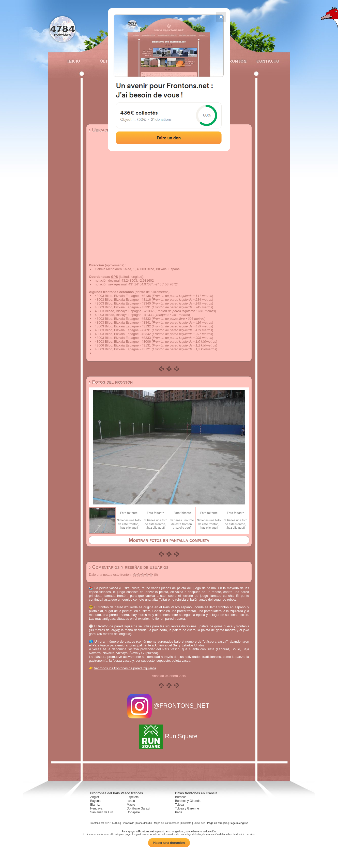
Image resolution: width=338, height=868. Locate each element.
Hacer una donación (169, 843)
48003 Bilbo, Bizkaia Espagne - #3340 (123, 303)
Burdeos (181, 797)
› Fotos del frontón (111, 382)
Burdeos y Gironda (188, 801)
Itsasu (131, 801)
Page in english (239, 823)
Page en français (217, 823)
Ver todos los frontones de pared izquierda (125, 668)
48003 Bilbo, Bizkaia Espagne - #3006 (123, 342)
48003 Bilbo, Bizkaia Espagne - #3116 (123, 300)
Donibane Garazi (138, 808)
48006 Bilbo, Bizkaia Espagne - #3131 (123, 345)
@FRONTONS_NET (169, 706)
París (179, 812)
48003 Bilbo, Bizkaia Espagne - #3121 (123, 349)
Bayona (95, 801)
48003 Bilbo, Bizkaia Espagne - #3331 (123, 307)
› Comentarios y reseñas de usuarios (129, 567)
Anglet (95, 797)
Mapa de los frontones (167, 823)
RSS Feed (199, 823)
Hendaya (96, 808)
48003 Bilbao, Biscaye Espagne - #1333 (124, 315)
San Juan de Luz (102, 812)
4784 (62, 29)
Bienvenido (128, 823)
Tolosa (180, 805)
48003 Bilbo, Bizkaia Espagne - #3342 (123, 334)
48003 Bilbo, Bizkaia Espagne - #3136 (123, 296)
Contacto (266, 61)
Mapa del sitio (144, 823)
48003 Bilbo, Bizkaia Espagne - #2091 (123, 330)
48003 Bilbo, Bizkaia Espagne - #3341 (123, 322)
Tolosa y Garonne (187, 808)
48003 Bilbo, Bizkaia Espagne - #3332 (123, 319)
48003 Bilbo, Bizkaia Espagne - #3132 (123, 326)
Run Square (169, 736)
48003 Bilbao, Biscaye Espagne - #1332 (124, 311)
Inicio (74, 61)
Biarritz (95, 805)
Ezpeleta (133, 797)
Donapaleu (134, 812)
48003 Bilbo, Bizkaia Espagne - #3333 (123, 338)
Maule (131, 805)
